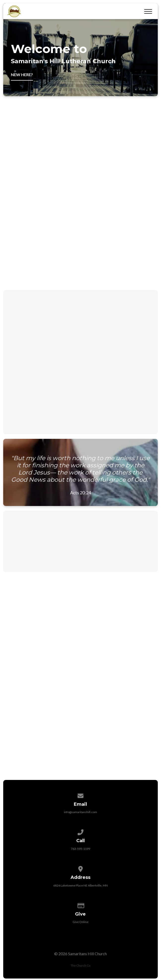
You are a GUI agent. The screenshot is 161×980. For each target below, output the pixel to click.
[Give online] (80, 905)
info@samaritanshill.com (80, 812)
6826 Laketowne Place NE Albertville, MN (80, 885)
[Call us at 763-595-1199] (80, 831)
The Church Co (80, 965)
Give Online (80, 922)
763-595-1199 (80, 849)
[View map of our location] (80, 868)
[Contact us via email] (80, 795)
